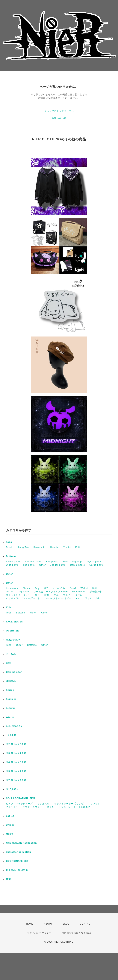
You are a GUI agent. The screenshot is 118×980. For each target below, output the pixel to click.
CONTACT (86, 924)
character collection (18, 852)
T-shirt (10, 547)
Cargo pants (96, 565)
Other (42, 565)
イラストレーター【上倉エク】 (76, 807)
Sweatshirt (40, 547)
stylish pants (94, 562)
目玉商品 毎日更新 (17, 870)
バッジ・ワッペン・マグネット (23, 598)
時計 (95, 588)
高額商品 (11, 681)
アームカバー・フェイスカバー (51, 592)
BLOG (66, 924)
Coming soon (14, 672)
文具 (56, 595)
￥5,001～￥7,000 (16, 771)
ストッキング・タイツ (18, 595)
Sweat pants (13, 562)
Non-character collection (21, 843)
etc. (78, 598)
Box (8, 663)
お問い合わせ (59, 118)
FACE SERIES (14, 622)
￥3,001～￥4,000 (16, 753)
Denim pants (78, 565)
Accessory (12, 588)
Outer (9, 574)
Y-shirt (67, 547)
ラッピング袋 (92, 598)
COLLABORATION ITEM (20, 798)
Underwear (79, 592)
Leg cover (23, 592)
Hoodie (55, 547)
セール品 (11, 654)
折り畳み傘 (96, 592)
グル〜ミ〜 (12, 807)
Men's (10, 834)
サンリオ (95, 804)
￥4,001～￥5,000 (16, 762)
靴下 (37, 595)
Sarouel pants (33, 562)
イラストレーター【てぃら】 (70, 804)
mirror (9, 592)
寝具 (47, 595)
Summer (11, 699)
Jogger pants (58, 565)
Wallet (84, 588)
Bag (37, 588)
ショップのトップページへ (59, 111)
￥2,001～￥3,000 (16, 744)
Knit (78, 547)
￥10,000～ (12, 789)
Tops (9, 542)
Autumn (11, 708)
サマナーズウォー (32, 807)
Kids (9, 607)
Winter (10, 717)
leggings (77, 562)
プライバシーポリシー (39, 933)
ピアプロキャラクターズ (19, 804)
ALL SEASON (14, 726)
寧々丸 (50, 807)
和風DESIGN (13, 640)
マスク (67, 595)
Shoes (26, 588)
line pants (29, 565)
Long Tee (24, 547)
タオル (79, 595)
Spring (10, 690)
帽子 (46, 588)
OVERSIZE (12, 631)
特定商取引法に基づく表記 (76, 933)
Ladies (10, 816)
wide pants (12, 565)
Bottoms (11, 556)
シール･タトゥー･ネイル (58, 598)
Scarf (73, 588)
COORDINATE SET (17, 861)
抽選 (8, 879)
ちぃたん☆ (43, 804)
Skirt (65, 562)
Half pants (52, 562)
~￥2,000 (11, 735)
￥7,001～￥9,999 (16, 780)
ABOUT (48, 924)
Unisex (10, 825)
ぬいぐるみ (59, 588)
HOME (30, 924)
